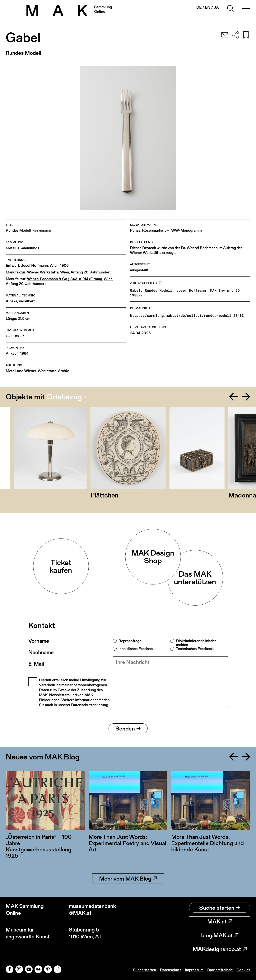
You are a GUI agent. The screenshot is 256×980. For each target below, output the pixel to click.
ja (216, 7)
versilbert (27, 301)
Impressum (194, 970)
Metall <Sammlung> (23, 248)
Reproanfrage (130, 641)
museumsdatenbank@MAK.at (92, 910)
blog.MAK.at (220, 935)
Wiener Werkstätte (43, 272)
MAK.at (220, 921)
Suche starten (220, 908)
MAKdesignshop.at (220, 949)
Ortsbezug (64, 397)
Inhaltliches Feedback (137, 649)
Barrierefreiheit (220, 970)
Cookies (243, 970)
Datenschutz (171, 970)
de (199, 7)
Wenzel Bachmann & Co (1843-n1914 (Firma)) (65, 279)
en (208, 7)
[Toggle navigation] (246, 9)
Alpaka (12, 301)
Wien (54, 266)
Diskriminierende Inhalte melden (196, 643)
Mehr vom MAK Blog (128, 878)
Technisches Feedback (195, 649)
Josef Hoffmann (34, 266)
